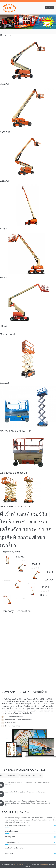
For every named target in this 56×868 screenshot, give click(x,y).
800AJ (3, 326)
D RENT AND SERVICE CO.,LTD (23, 865)
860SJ (3, 278)
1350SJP (5, 132)
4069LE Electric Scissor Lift (15, 506)
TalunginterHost (44, 865)
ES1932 (4, 383)
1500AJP (5, 84)
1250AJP (5, 181)
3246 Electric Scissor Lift (13, 473)
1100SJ (4, 229)
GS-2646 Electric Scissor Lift (16, 431)
